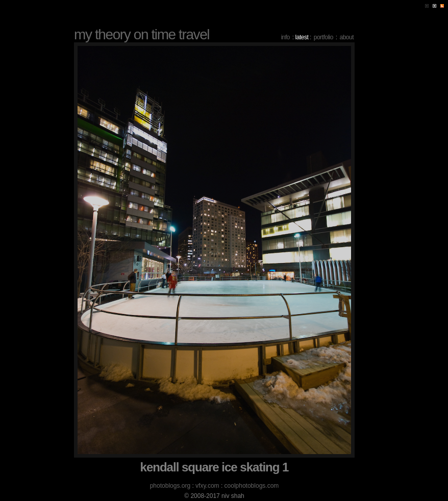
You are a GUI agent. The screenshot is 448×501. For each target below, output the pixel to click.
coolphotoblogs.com (252, 486)
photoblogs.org (170, 486)
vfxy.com (207, 486)
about (346, 37)
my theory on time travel (142, 34)
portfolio (323, 37)
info (285, 37)
